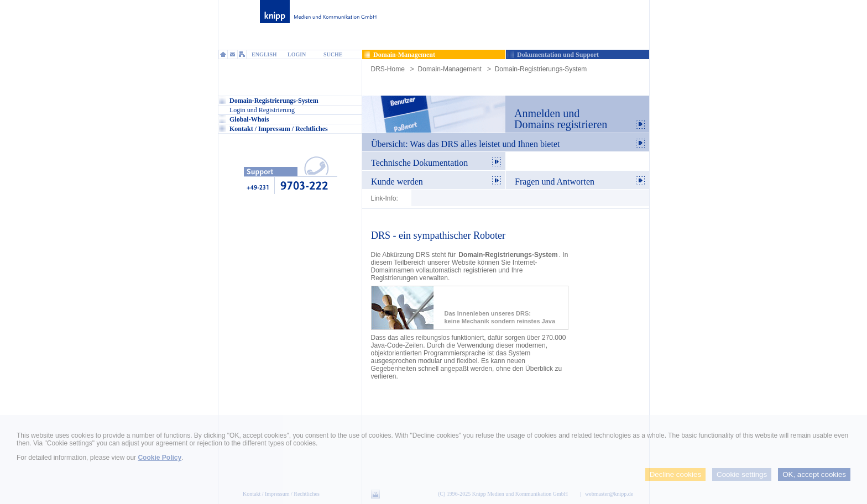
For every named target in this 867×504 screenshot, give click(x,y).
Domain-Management (450, 69)
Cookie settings (742, 474)
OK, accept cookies (814, 474)
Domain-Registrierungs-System (541, 69)
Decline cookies (675, 474)
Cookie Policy (160, 458)
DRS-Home (388, 69)
